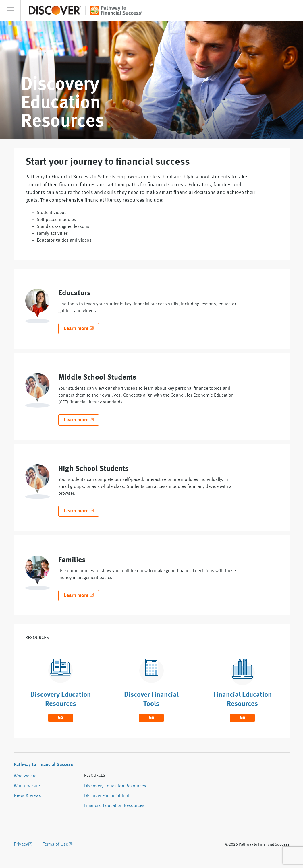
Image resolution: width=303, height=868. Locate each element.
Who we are (25, 776)
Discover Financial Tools (108, 796)
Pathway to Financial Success (43, 765)
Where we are (27, 786)
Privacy (21, 844)
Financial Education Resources (114, 806)
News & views (27, 796)
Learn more (76, 329)
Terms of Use (55, 844)
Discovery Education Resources (115, 786)
